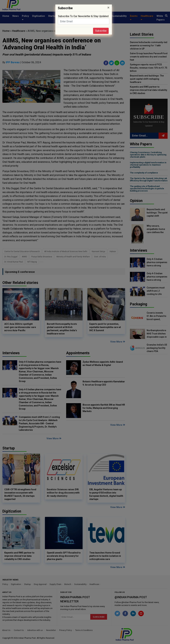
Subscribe (101, 31)
